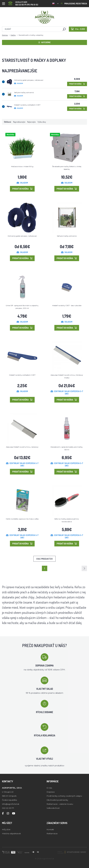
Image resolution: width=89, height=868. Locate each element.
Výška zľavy (42, 122)
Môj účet (6, 829)
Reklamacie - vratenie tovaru (60, 804)
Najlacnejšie (31, 122)
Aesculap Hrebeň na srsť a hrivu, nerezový (22, 447)
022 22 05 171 (8, 808)
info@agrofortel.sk (11, 804)
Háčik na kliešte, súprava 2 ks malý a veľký (22, 519)
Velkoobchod (53, 808)
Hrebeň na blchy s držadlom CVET (27, 105)
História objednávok (11, 834)
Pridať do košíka (77, 84)
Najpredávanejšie (19, 122)
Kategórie (44, 42)
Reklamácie (52, 834)
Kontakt (50, 829)
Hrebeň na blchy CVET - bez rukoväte (67, 305)
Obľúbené (8, 122)
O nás (49, 788)
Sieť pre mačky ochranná (24, 92)
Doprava (51, 792)
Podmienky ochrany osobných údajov (64, 796)
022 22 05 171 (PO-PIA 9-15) (23, 3)
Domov (5, 35)
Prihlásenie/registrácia (74, 4)
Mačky (13, 35)
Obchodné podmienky (57, 800)
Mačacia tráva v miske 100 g (22, 166)
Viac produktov (44, 559)
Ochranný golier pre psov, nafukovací (29, 80)
